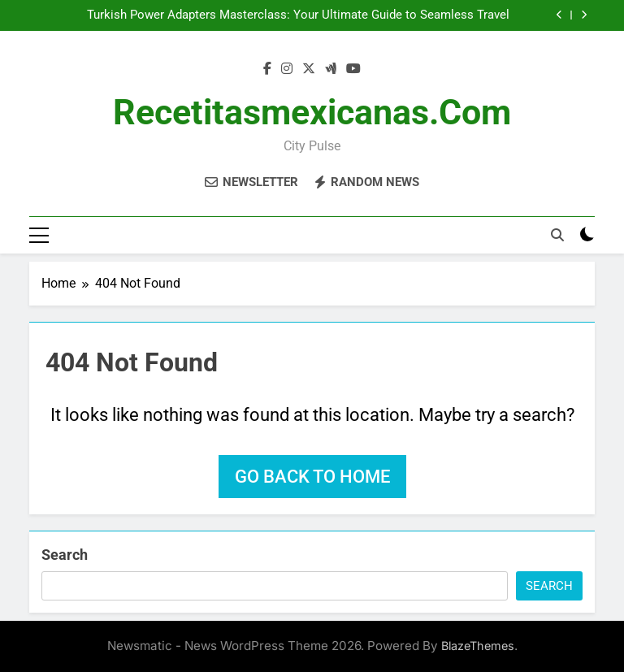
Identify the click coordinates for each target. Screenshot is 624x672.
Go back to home (312, 477)
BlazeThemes (478, 646)
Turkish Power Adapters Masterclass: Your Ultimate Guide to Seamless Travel (298, 15)
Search (65, 555)
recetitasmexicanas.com (312, 112)
